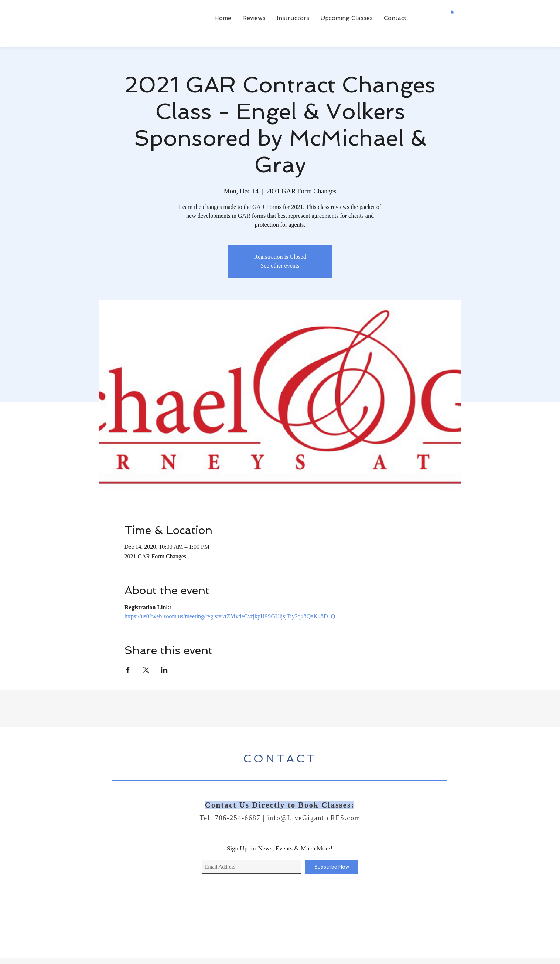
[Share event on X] (146, 670)
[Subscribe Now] (332, 867)
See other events (280, 266)
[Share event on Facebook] (128, 670)
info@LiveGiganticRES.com (314, 818)
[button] (452, 12)
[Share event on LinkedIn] (164, 670)
